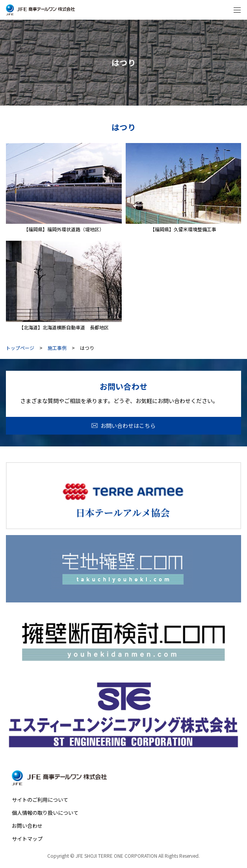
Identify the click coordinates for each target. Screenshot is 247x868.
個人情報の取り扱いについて (45, 813)
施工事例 (57, 348)
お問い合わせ (27, 826)
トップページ (20, 348)
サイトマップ (27, 839)
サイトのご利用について (40, 800)
